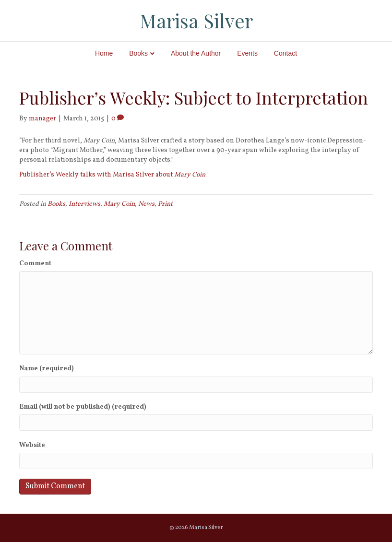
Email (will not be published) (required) (83, 407)
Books (138, 53)
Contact (285, 53)
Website (32, 445)
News (146, 204)
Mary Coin (119, 204)
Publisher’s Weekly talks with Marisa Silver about (112, 175)
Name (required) (47, 369)
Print (165, 204)
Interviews (84, 204)
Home (104, 53)
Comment (35, 264)
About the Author (196, 53)
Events (247, 53)
